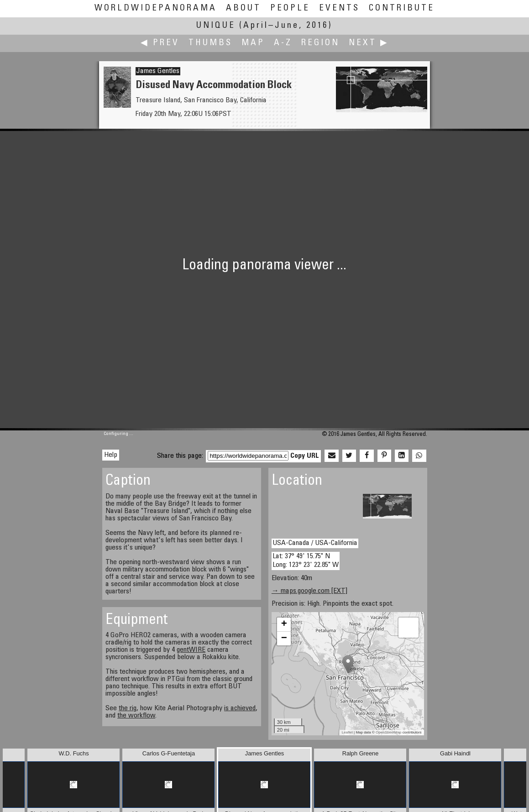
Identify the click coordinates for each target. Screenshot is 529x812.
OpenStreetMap (388, 732)
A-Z (283, 43)
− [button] (284, 639)
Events (339, 8)
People (290, 8)
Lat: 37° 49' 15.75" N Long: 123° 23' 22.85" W (306, 561)
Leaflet (347, 732)
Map (253, 43)
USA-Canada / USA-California (315, 543)
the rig (128, 708)
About (244, 8)
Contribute (402, 8)
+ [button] (284, 624)
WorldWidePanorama (156, 8)
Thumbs (210, 43)
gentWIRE (191, 650)
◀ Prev (160, 43)
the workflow (136, 716)
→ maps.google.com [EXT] (309, 591)
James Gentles (158, 71)
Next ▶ (369, 43)
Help (111, 455)
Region (320, 43)
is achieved (240, 708)
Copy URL (305, 456)
